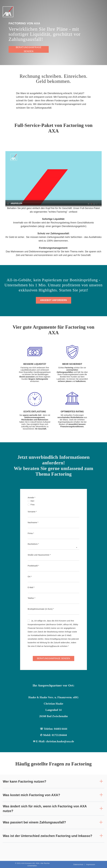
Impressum (91, 865)
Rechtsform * (33, 544)
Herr (31, 501)
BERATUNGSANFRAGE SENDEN (54, 658)
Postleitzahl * (33, 566)
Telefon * (31, 598)
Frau (31, 505)
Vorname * (32, 512)
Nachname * (33, 522)
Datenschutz (78, 865)
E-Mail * (31, 587)
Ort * (30, 577)
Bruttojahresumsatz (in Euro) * (41, 609)
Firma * (31, 533)
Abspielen (16, 203)
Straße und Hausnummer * (39, 555)
